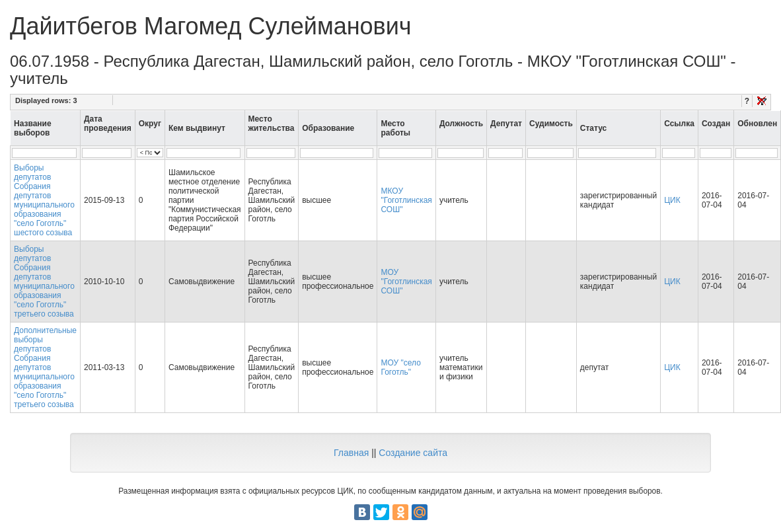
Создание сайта (413, 453)
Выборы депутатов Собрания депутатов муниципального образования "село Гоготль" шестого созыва (44, 200)
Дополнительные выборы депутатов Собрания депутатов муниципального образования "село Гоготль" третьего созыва (45, 367)
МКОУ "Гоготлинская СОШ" (406, 200)
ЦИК (672, 200)
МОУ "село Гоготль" (400, 367)
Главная (351, 453)
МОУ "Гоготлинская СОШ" (406, 282)
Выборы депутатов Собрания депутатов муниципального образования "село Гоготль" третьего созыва (44, 282)
